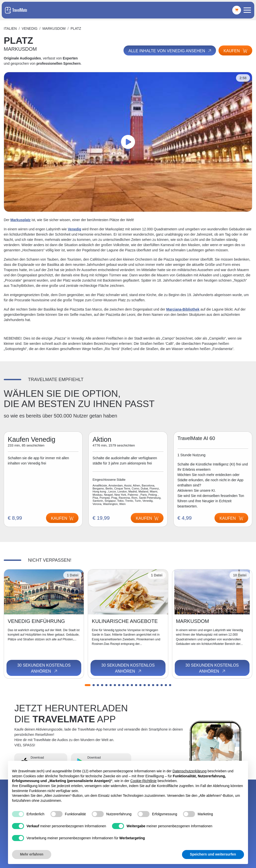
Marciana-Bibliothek (183, 309)
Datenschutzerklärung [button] (189, 771)
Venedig (30, 28)
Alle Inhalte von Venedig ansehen (170, 51)
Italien (10, 28)
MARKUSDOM (54, 28)
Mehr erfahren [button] (32, 854)
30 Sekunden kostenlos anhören (44, 668)
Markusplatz (20, 220)
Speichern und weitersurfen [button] (213, 854)
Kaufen (235, 51)
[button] (88, 685)
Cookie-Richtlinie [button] (143, 781)
